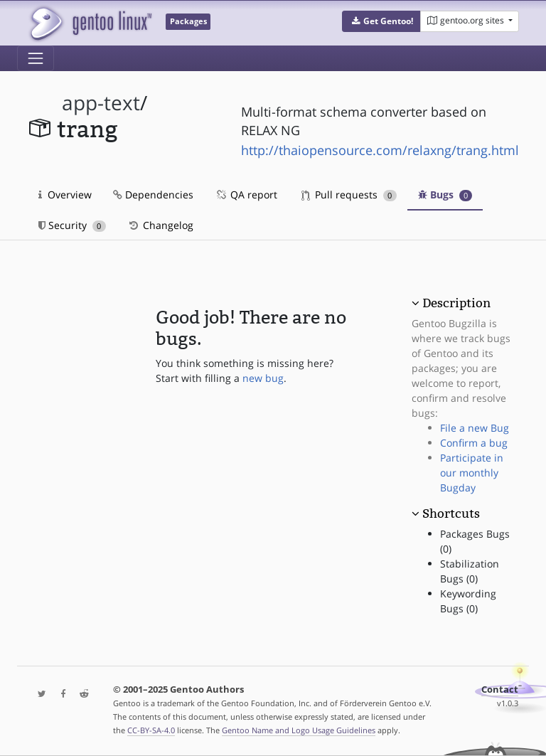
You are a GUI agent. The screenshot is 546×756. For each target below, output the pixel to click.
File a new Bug (475, 428)
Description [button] (456, 303)
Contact (500, 690)
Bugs (445, 195)
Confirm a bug (474, 443)
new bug (263, 378)
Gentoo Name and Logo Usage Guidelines (299, 730)
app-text (101, 103)
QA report (246, 195)
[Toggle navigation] (36, 58)
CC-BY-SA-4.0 (151, 730)
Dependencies (153, 195)
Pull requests (349, 195)
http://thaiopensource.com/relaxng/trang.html (380, 150)
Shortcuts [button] (451, 513)
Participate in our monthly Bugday (472, 473)
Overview (65, 195)
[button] (381, 21)
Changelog (160, 225)
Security (72, 225)
